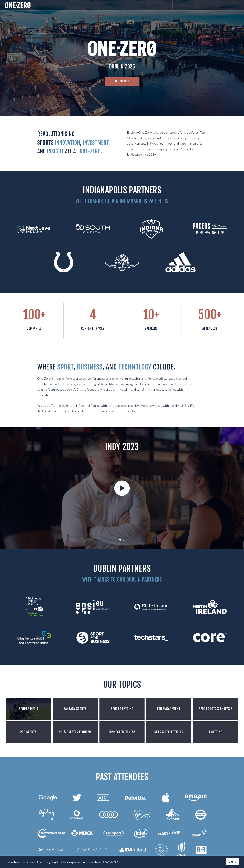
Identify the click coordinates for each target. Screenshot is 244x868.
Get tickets (122, 81)
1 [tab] (120, 540)
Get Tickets (226, 8)
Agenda (84, 8)
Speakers (148, 8)
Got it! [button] (233, 862)
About (105, 8)
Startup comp (177, 8)
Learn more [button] (111, 862)
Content (202, 8)
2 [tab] (124, 540)
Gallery (124, 8)
